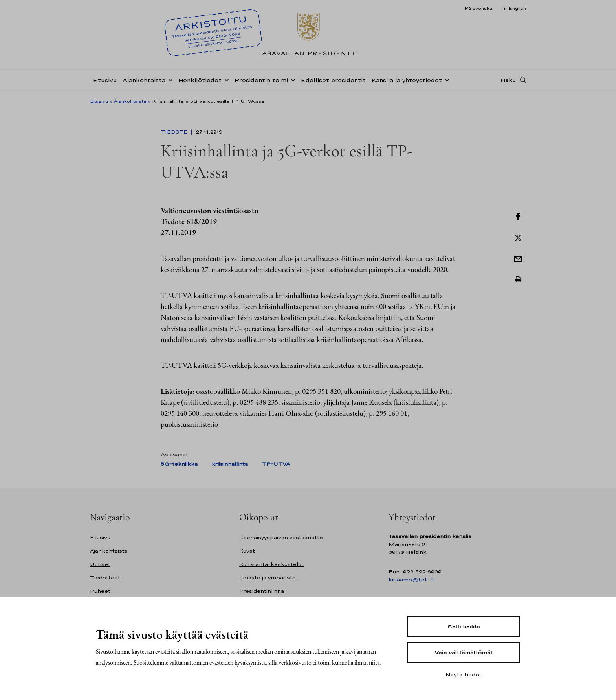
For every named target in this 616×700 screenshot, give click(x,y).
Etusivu (105, 80)
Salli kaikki (464, 627)
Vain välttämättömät (464, 652)
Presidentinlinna (262, 591)
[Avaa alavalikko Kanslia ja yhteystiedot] (445, 79)
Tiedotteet (105, 578)
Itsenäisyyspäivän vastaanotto (281, 537)
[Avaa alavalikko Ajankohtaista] (169, 79)
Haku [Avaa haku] (508, 80)
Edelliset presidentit (333, 80)
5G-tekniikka (179, 464)
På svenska (478, 8)
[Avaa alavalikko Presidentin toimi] (291, 79)
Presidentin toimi (261, 80)
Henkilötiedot (200, 80)
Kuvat (247, 551)
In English (514, 8)
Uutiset (100, 564)
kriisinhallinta (230, 464)
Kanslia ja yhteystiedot (407, 80)
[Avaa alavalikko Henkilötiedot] (225, 79)
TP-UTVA (276, 464)
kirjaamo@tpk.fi (411, 580)
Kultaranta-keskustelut (271, 564)
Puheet (100, 591)
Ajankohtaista (144, 80)
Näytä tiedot (464, 674)
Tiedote (175, 132)
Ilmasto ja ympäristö (268, 578)
